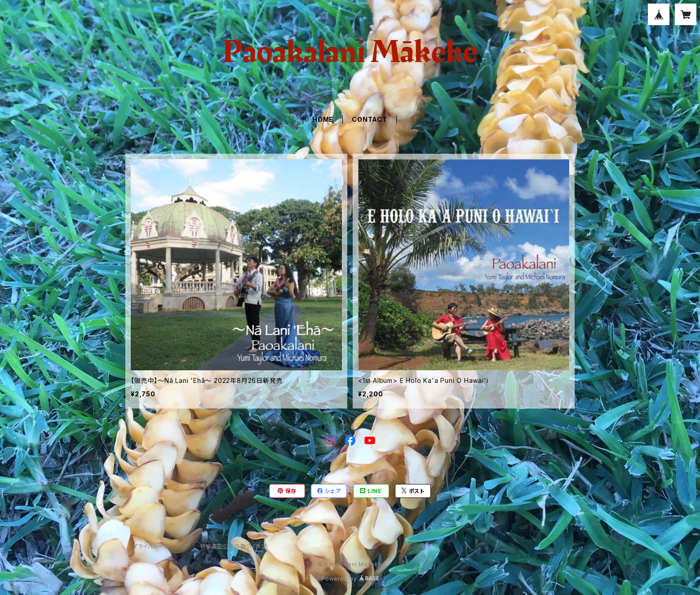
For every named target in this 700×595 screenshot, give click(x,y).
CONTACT (370, 119)
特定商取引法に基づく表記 (234, 546)
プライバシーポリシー (159, 546)
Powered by (350, 579)
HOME (323, 119)
